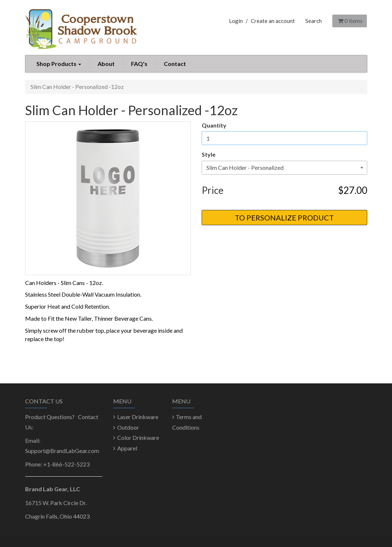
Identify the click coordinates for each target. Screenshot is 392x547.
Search (314, 21)
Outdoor (128, 427)
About (106, 64)
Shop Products (59, 64)
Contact (175, 64)
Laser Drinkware (138, 417)
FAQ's (139, 64)
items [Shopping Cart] (350, 21)
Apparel (127, 448)
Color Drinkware (138, 437)
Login (236, 21)
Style (209, 154)
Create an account (273, 21)
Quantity (214, 125)
